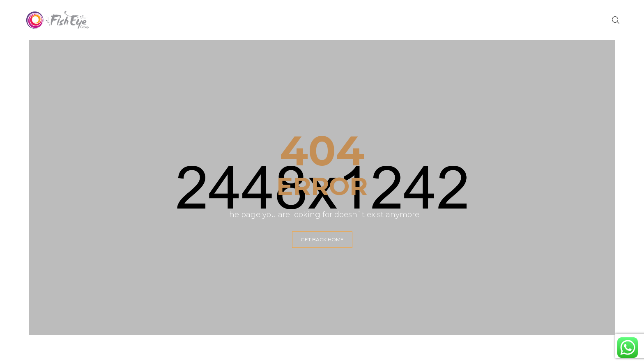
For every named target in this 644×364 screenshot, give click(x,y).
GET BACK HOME (322, 239)
